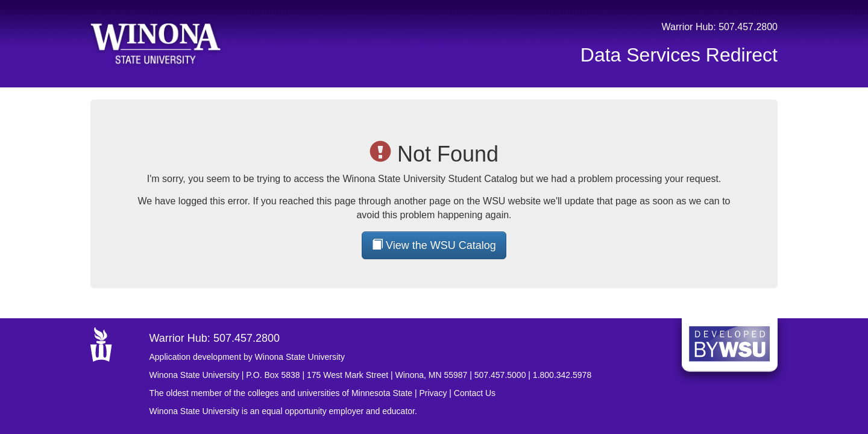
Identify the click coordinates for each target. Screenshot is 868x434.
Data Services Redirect (679, 55)
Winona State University (194, 375)
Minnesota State (382, 393)
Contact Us (475, 393)
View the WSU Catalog (434, 245)
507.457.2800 (748, 27)
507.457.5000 (500, 375)
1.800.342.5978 (562, 375)
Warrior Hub (688, 27)
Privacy (433, 393)
